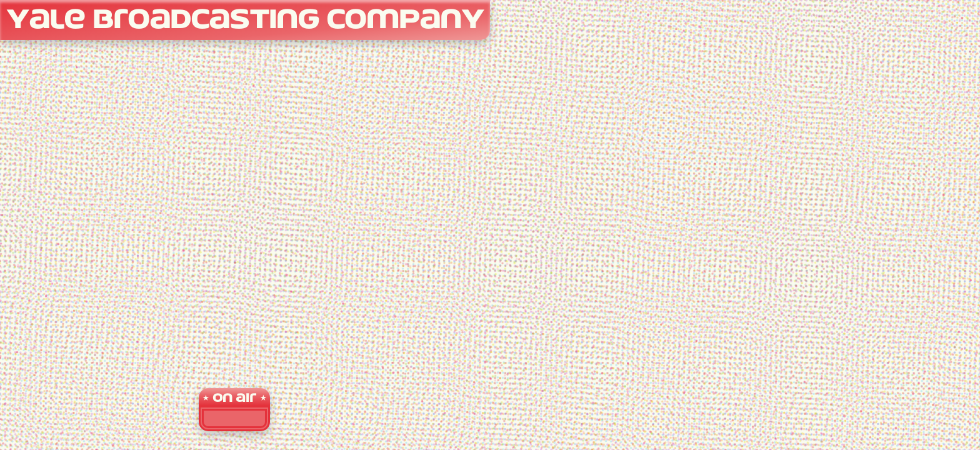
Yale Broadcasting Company (245, 21)
